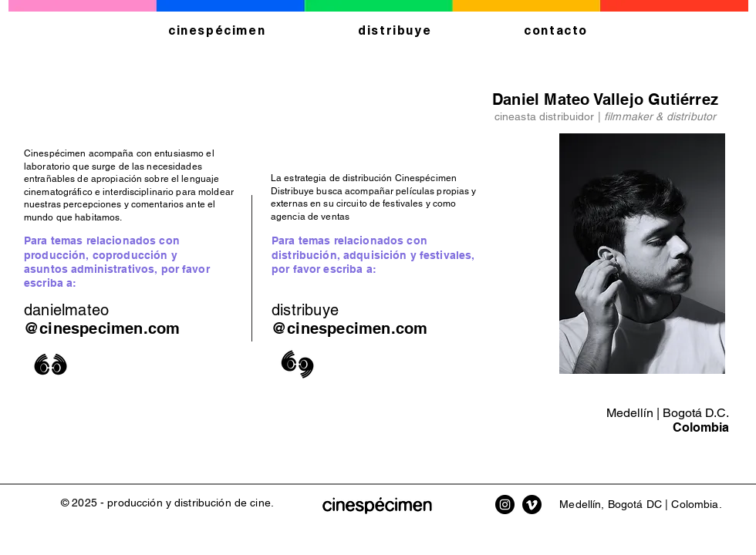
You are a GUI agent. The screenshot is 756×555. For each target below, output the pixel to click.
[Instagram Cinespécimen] (505, 505)
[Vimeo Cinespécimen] (532, 505)
